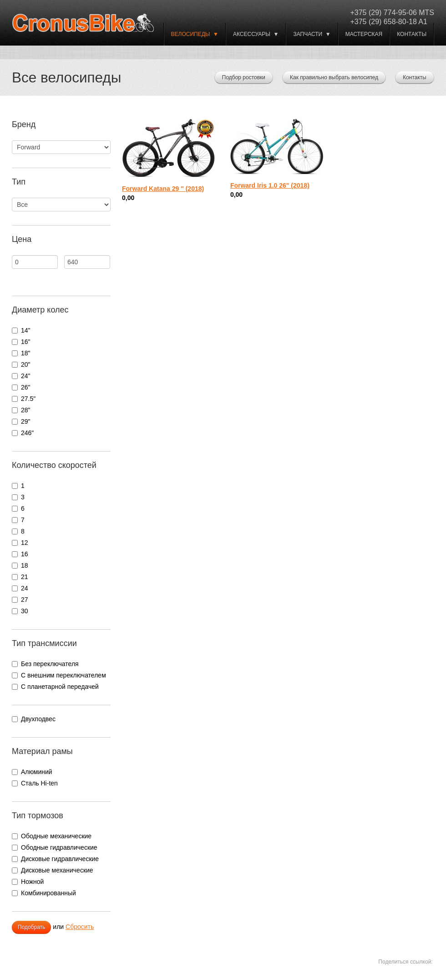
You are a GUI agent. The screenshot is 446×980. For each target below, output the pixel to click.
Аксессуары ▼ (256, 34)
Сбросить (80, 927)
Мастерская (364, 34)
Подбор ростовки (244, 77)
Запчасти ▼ (312, 34)
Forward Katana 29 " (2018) (163, 189)
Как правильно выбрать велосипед (334, 77)
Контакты (412, 34)
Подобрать (31, 927)
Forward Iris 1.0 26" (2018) (270, 185)
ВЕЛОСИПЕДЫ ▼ (195, 34)
